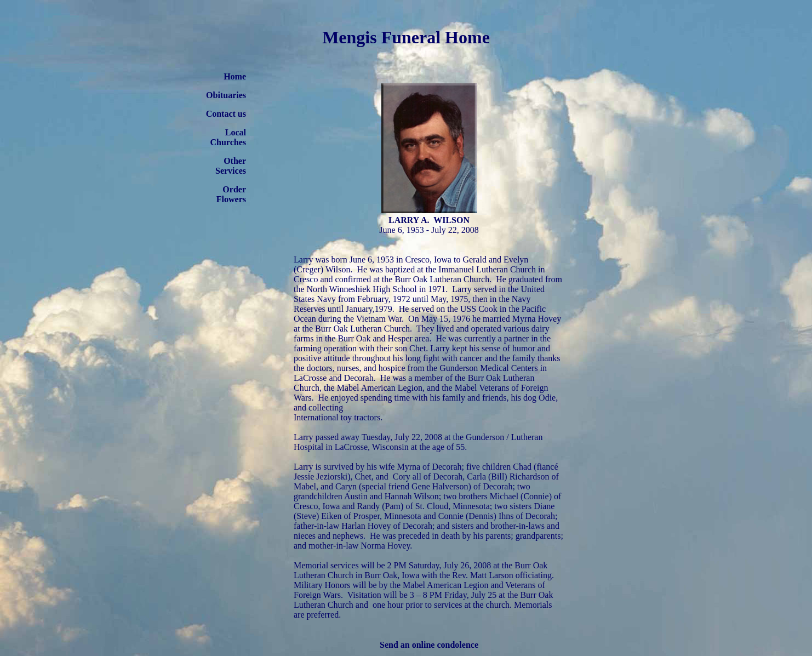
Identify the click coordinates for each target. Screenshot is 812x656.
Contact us (226, 114)
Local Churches (228, 137)
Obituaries (226, 95)
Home (235, 76)
